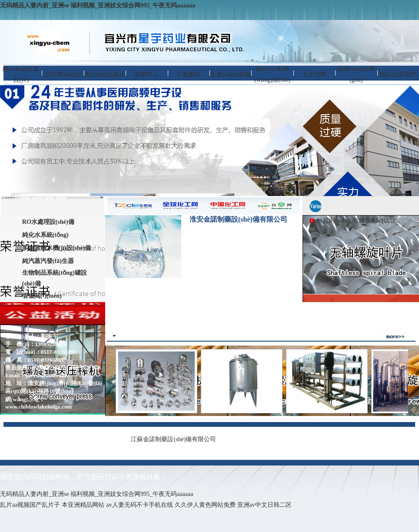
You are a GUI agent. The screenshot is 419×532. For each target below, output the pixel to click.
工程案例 (189, 75)
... (398, 221)
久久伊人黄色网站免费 (205, 505)
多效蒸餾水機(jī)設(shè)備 (57, 248)
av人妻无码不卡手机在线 (139, 505)
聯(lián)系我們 (398, 75)
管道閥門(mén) (42, 296)
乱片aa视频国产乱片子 (30, 505)
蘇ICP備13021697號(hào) (304, 439)
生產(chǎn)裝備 (230, 75)
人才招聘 (314, 75)
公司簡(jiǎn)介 (63, 75)
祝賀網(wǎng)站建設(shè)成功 (356, 221)
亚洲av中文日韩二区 (264, 505)
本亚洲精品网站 (83, 505)
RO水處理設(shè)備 (48, 222)
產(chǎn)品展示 (105, 75)
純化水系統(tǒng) (45, 235)
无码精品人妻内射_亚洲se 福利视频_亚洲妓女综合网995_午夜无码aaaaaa (98, 5)
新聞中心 (146, 75)
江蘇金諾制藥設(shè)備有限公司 (173, 439)
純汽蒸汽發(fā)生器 (48, 261)
